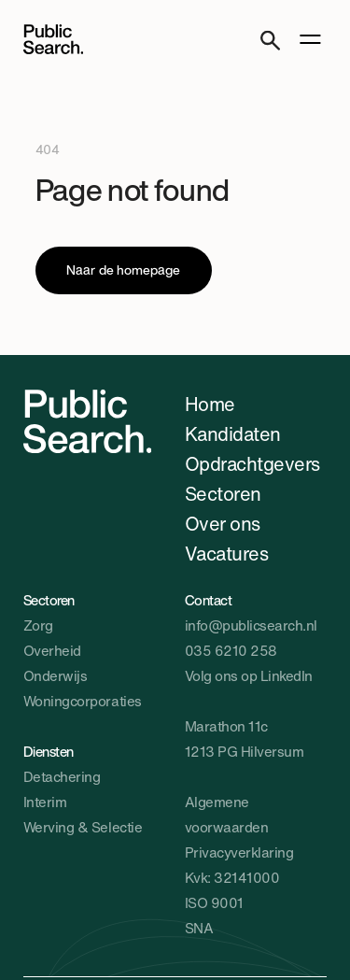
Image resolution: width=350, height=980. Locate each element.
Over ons (223, 524)
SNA (199, 928)
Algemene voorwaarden (227, 814)
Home (210, 404)
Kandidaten (233, 434)
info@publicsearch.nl (251, 625)
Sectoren (223, 494)
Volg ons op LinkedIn (249, 675)
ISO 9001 (214, 902)
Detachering (62, 776)
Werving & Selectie (83, 827)
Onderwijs (56, 675)
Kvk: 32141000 (232, 877)
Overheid (52, 650)
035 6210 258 (231, 650)
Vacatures (227, 554)
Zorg (38, 625)
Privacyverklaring (239, 852)
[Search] (270, 40)
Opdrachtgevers (252, 464)
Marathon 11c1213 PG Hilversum (245, 739)
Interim (45, 802)
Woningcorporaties (83, 701)
